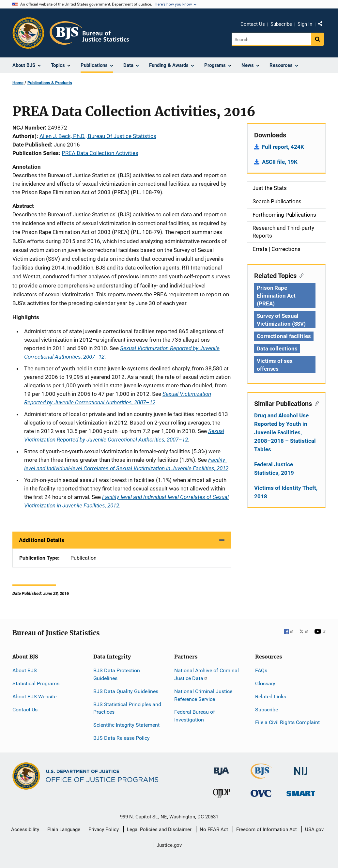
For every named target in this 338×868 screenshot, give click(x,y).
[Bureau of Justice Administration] (221, 768)
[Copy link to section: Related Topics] (300, 275)
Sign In (305, 24)
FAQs (261, 670)
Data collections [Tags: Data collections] (277, 349)
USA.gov (314, 829)
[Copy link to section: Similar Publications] (315, 403)
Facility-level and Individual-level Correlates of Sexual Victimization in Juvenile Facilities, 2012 (126, 464)
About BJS (25, 670)
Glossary (265, 683)
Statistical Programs (36, 683)
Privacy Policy (104, 829)
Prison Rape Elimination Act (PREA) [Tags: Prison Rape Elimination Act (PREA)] (276, 296)
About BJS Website (34, 697)
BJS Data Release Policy (122, 738)
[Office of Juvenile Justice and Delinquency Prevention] (222, 795)
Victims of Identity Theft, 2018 (286, 492)
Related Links (271, 697)
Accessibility (25, 829)
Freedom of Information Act (267, 829)
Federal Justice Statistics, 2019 (274, 469)
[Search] (271, 39)
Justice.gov (169, 845)
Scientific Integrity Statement (126, 725)
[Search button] (317, 39)
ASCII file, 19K (280, 162)
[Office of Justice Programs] (28, 33)
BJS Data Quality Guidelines (126, 691)
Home (18, 83)
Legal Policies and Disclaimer (159, 829)
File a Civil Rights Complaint (287, 722)
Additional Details (42, 540)
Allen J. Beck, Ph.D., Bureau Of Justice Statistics (98, 136)
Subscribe (281, 24)
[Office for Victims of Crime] (261, 793)
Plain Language (64, 829)
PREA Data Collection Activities (100, 153)
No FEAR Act (214, 829)
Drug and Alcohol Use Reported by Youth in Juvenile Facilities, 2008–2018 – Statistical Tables (285, 432)
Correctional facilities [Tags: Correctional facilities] (284, 336)
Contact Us (253, 24)
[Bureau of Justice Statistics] (261, 776)
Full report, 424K (283, 147)
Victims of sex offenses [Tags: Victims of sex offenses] (275, 365)
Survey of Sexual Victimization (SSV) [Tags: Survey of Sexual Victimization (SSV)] (281, 320)
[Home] (89, 33)
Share (323, 25)
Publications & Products (50, 83)
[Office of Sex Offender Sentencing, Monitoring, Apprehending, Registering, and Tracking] (301, 792)
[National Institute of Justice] (301, 768)
